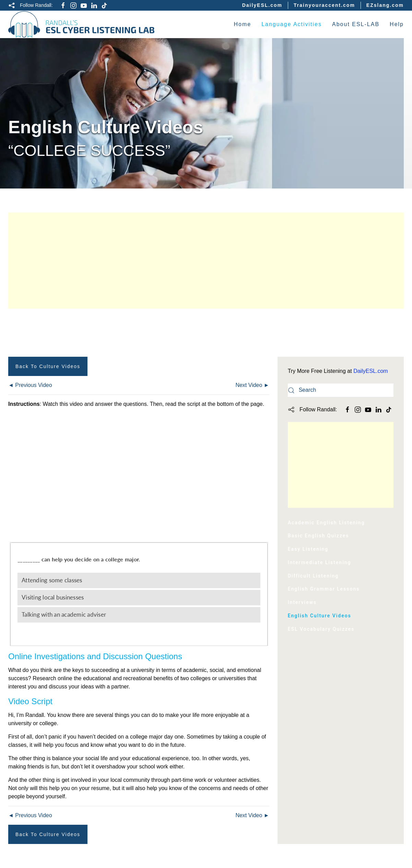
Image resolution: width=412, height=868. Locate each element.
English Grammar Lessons (324, 589)
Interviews (302, 602)
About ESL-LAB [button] (356, 24)
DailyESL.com (262, 5)
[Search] (341, 390)
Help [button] (397, 24)
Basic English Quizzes (319, 536)
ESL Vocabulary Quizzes (321, 629)
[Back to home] (81, 24)
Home (242, 24)
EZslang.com (385, 5)
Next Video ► (252, 385)
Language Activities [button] (292, 24)
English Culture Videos (320, 616)
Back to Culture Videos (48, 366)
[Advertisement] (206, 261)
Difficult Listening (313, 576)
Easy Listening (308, 549)
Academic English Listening (326, 523)
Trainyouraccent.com (324, 5)
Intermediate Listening (320, 562)
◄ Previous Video (30, 385)
